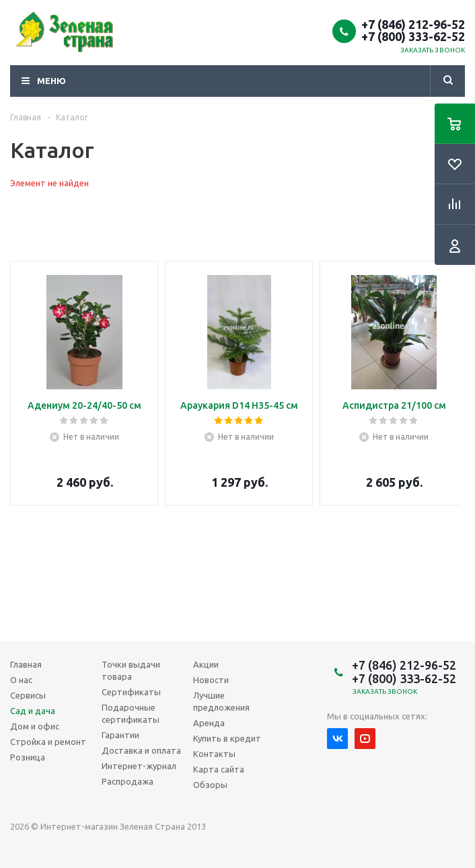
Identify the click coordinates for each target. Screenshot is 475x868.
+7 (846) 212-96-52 (413, 24)
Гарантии (120, 735)
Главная (26, 664)
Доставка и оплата (141, 750)
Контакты (214, 754)
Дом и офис (35, 726)
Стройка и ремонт (48, 742)
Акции (206, 664)
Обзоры (210, 785)
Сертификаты (131, 692)
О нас (21, 680)
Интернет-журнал (139, 766)
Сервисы (28, 695)
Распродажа (127, 781)
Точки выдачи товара (131, 670)
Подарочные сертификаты (131, 713)
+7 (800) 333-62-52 (413, 36)
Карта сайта (219, 769)
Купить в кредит (227, 738)
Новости (211, 680)
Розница (28, 757)
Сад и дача (33, 711)
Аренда (209, 723)
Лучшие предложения (221, 701)
